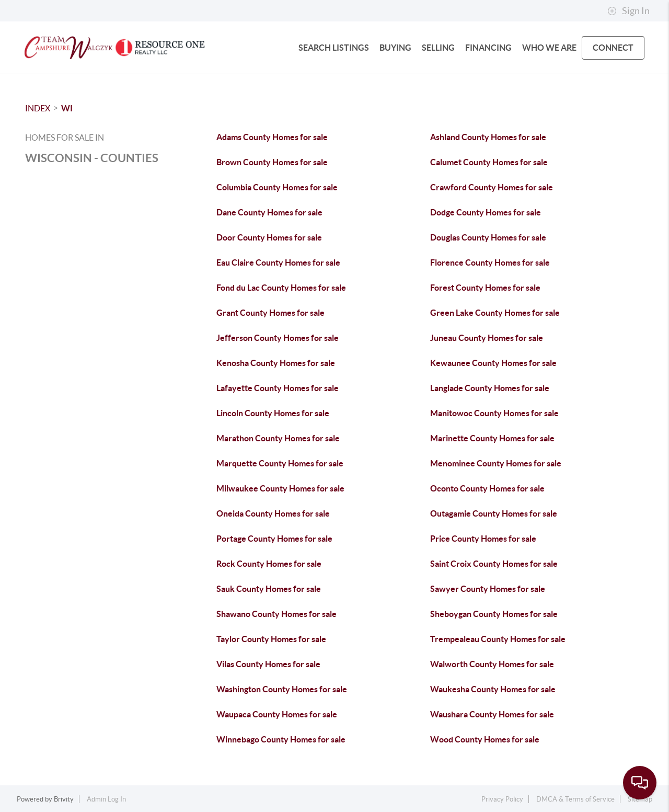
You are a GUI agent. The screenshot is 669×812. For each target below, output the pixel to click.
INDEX (38, 108)
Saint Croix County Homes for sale (494, 564)
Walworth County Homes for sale (492, 664)
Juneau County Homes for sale (487, 338)
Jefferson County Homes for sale (278, 338)
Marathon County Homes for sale (278, 438)
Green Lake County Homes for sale (495, 313)
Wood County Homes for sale (485, 739)
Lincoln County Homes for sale (273, 413)
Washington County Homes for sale (282, 689)
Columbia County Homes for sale (277, 187)
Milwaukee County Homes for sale (280, 488)
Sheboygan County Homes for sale (494, 614)
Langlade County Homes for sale (490, 388)
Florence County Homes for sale (490, 262)
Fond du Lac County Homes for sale (281, 288)
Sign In (628, 11)
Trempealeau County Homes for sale (498, 639)
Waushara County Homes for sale (492, 714)
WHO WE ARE (549, 48)
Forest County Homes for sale (485, 288)
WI (67, 108)
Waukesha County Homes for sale (493, 689)
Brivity (64, 799)
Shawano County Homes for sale (276, 614)
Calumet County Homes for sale (489, 162)
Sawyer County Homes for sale (488, 589)
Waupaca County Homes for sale (277, 714)
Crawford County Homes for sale (492, 187)
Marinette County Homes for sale (492, 438)
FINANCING (488, 48)
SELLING (438, 48)
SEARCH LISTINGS (334, 48)
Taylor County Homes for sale (271, 639)
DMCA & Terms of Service (575, 799)
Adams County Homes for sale (272, 137)
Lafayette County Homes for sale (278, 388)
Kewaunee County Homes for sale (493, 363)
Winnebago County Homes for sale (281, 739)
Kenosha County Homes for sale (276, 363)
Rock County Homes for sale (269, 564)
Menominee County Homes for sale (496, 463)
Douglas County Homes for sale (488, 237)
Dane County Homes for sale (269, 212)
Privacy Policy (502, 799)
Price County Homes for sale (483, 539)
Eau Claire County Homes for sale (278, 262)
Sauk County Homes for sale (269, 589)
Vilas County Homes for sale (268, 664)
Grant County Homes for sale (270, 313)
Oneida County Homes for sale (273, 513)
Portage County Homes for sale (274, 539)
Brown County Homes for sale (272, 162)
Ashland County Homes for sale (488, 137)
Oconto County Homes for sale (487, 488)
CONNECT (613, 48)
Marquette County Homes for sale (280, 463)
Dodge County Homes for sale (486, 212)
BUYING (395, 48)
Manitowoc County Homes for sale (494, 413)
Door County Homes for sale (269, 237)
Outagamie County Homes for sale (494, 513)
